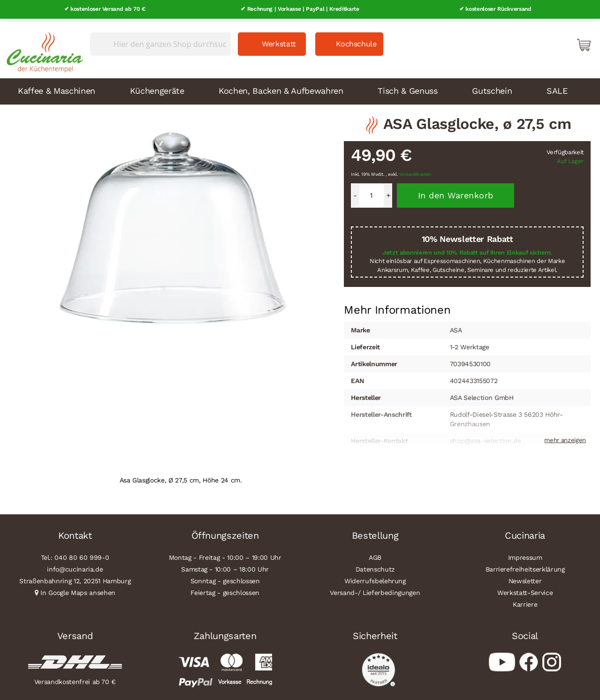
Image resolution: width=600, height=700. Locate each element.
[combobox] (160, 41)
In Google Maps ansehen (78, 589)
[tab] (397, 307)
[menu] (300, 88)
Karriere (525, 601)
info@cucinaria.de (75, 566)
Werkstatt (279, 41)
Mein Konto (544, 41)
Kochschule (356, 41)
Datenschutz (375, 566)
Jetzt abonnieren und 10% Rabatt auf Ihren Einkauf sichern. (467, 249)
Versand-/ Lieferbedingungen (375, 589)
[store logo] (42, 47)
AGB (375, 554)
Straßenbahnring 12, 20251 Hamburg (75, 578)
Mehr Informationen (397, 306)
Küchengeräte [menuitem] (157, 87)
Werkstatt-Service (525, 589)
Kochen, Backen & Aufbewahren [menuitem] (281, 87)
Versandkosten (415, 171)
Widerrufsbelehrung (375, 578)
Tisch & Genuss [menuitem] (407, 87)
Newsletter (525, 578)
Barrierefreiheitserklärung (525, 566)
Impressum (525, 554)
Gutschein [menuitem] (492, 87)
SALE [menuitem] (557, 87)
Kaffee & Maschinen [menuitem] (57, 87)
